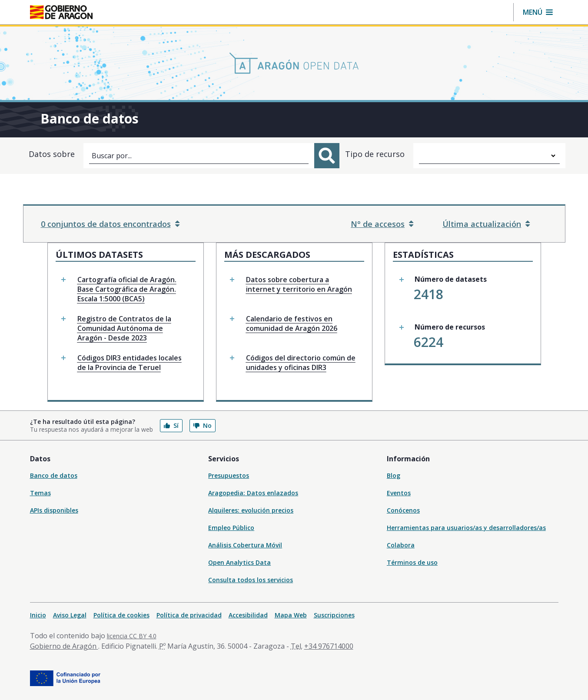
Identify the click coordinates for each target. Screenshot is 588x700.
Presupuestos (229, 475)
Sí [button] (171, 425)
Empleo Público (231, 528)
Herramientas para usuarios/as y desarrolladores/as (466, 528)
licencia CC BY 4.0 (132, 636)
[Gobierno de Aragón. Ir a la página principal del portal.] (61, 12)
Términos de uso (412, 562)
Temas (40, 493)
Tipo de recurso (375, 154)
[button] (538, 12)
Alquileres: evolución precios (251, 510)
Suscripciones (334, 615)
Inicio (38, 615)
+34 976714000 (329, 646)
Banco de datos (54, 475)
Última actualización (486, 224)
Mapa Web (291, 615)
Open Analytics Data (239, 562)
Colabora (401, 545)
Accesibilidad (248, 615)
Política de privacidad (189, 615)
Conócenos (403, 510)
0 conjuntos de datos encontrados (110, 224)
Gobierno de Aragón (64, 646)
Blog (394, 475)
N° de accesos (382, 224)
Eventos (399, 493)
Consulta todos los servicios (251, 580)
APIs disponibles (54, 510)
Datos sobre (52, 154)
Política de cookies (121, 615)
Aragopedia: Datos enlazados (253, 493)
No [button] (203, 425)
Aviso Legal (70, 615)
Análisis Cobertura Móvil (245, 545)
